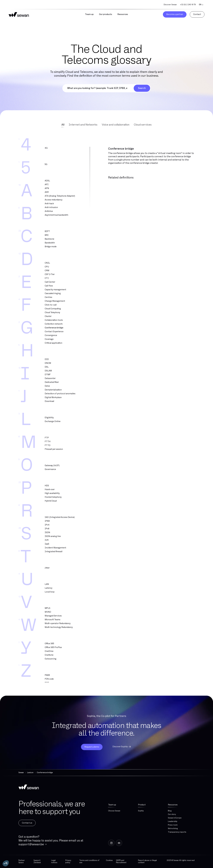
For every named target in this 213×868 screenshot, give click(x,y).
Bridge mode (51, 247)
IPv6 (47, 529)
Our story (172, 814)
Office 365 (49, 644)
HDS (47, 486)
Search (142, 88)
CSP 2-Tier (50, 274)
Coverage (49, 339)
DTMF (48, 375)
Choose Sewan (114, 811)
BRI (47, 235)
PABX (47, 675)
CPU (47, 267)
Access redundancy (54, 200)
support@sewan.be (31, 844)
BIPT (47, 231)
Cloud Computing (53, 309)
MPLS (47, 608)
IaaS (47, 544)
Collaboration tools (54, 320)
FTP (47, 438)
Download (49, 401)
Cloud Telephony (52, 312)
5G (46, 164)
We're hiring (173, 829)
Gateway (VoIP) (52, 466)
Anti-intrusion (51, 207)
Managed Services (53, 616)
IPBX (47, 521)
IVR (47, 540)
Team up (112, 805)
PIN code (49, 679)
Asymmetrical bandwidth (56, 215)
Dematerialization (53, 390)
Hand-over (50, 489)
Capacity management (55, 290)
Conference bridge (54, 328)
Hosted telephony (53, 497)
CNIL (47, 263)
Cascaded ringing (53, 293)
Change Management (55, 301)
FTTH (48, 442)
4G (46, 148)
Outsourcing (51, 659)
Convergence (51, 335)
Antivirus (49, 211)
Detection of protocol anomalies (60, 394)
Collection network (54, 324)
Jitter (47, 568)
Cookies (109, 860)
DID (47, 359)
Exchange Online (53, 421)
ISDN (47, 532)
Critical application (53, 343)
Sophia (141, 811)
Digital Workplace (53, 397)
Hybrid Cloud (51, 501)
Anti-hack (49, 204)
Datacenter (50, 378)
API (47, 185)
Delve (47, 386)
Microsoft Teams (53, 620)
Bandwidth (50, 243)
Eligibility (49, 418)
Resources (173, 805)
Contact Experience (54, 332)
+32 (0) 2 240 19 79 (188, 5)
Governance (50, 469)
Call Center (50, 282)
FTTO (48, 445)
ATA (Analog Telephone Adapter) (60, 196)
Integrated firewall (54, 552)
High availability (52, 493)
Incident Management (55, 548)
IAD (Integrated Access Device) (60, 517)
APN (47, 188)
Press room (173, 825)
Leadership (173, 821)
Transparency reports (177, 832)
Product (142, 805)
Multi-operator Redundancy (58, 623)
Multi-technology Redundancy (59, 627)
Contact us (27, 823)
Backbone (49, 239)
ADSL (47, 181)
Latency (48, 588)
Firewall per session (54, 449)
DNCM (48, 363)
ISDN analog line (53, 536)
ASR (47, 192)
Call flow (49, 286)
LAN (47, 584)
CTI (47, 278)
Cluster (48, 316)
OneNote (49, 655)
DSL (47, 367)
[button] (6, 863)
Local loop (50, 592)
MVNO (48, 612)
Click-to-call (51, 305)
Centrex (48, 297)
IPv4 (47, 525)
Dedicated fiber (52, 382)
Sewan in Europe (175, 818)
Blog (170, 811)
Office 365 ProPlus (53, 647)
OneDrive (49, 651)
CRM (47, 271)
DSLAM (48, 371)
